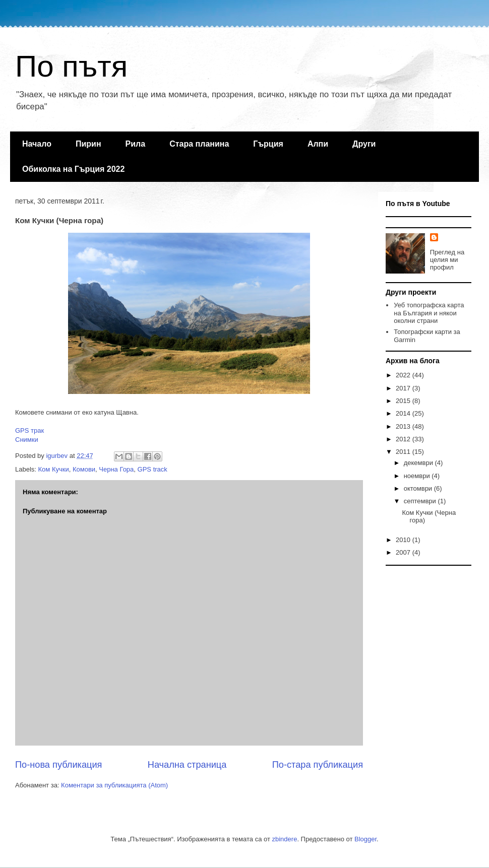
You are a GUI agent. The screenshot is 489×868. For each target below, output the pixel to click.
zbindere (285, 839)
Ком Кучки (54, 469)
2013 (404, 426)
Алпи (318, 144)
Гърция (268, 144)
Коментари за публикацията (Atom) (114, 785)
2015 (404, 401)
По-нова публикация (58, 765)
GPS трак (29, 430)
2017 (404, 388)
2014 (404, 413)
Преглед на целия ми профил (447, 260)
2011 (404, 452)
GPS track (152, 469)
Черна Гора (116, 469)
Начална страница (187, 765)
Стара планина (199, 144)
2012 (404, 439)
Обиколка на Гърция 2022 (73, 169)
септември (421, 501)
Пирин (88, 144)
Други (364, 144)
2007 (404, 552)
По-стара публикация (318, 765)
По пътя (71, 66)
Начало (37, 144)
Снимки (27, 440)
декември (419, 463)
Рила (136, 144)
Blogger (365, 839)
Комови (84, 469)
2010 (404, 540)
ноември (418, 476)
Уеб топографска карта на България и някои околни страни (429, 313)
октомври (419, 488)
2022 (404, 375)
